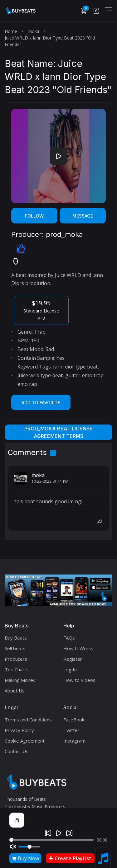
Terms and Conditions (28, 720)
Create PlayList (70, 858)
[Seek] (51, 840)
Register (73, 659)
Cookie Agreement (25, 741)
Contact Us (17, 751)
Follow (34, 216)
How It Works (78, 648)
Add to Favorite (41, 403)
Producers (16, 659)
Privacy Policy (19, 730)
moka (34, 31)
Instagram (74, 741)
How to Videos (79, 680)
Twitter (71, 730)
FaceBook (74, 720)
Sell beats (15, 648)
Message (83, 216)
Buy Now (25, 858)
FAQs (69, 638)
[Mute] (13, 847)
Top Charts (17, 669)
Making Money (20, 680)
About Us (15, 691)
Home (11, 31)
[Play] (59, 833)
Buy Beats (16, 638)
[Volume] (29, 847)
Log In (70, 669)
